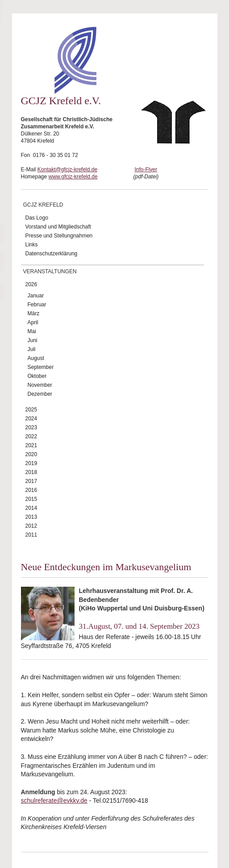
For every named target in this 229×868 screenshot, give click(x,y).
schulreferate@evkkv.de (54, 800)
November (40, 385)
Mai (32, 331)
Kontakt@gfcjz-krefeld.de (67, 169)
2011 (31, 535)
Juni (33, 340)
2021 (31, 445)
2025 (31, 410)
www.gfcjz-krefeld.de (73, 177)
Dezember (40, 394)
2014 (31, 508)
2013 (31, 517)
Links (32, 245)
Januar (36, 296)
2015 (31, 499)
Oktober (37, 376)
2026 (31, 284)
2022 (31, 436)
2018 (31, 472)
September (41, 367)
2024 (31, 419)
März (34, 313)
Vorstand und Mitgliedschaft (58, 227)
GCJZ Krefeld (43, 205)
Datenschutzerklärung (52, 254)
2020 (31, 454)
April (33, 322)
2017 (31, 481)
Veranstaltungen (50, 271)
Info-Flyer (146, 169)
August (36, 358)
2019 (31, 463)
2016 (31, 490)
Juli (32, 349)
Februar (37, 305)
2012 (31, 526)
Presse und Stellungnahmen (59, 236)
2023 (31, 428)
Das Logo (37, 218)
